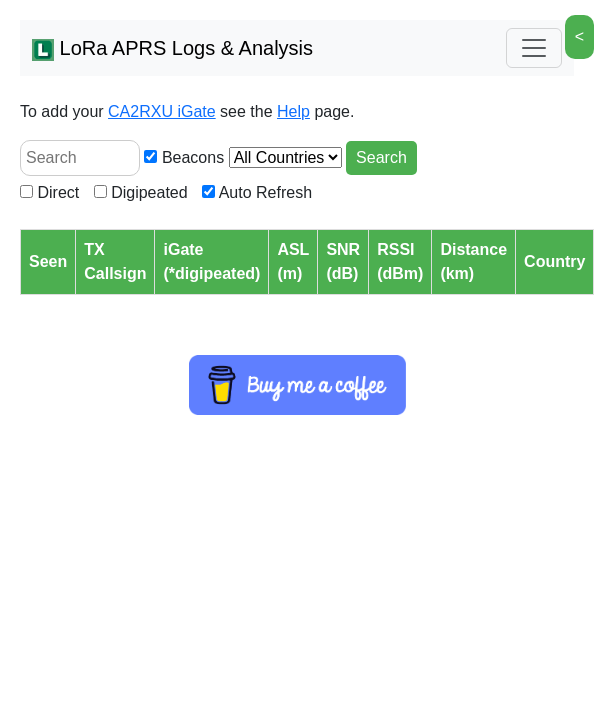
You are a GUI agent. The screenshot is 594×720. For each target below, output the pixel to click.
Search (381, 157)
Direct (49, 192)
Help (293, 111)
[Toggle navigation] (534, 48)
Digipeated (141, 192)
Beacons (184, 157)
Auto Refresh (257, 192)
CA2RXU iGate (162, 111)
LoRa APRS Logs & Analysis (172, 49)
